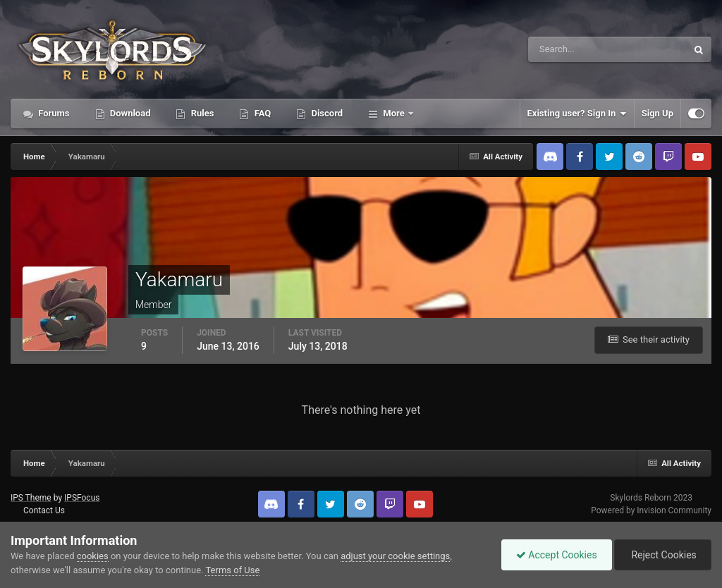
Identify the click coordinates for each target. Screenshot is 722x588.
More (394, 113)
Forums (53, 113)
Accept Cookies (557, 555)
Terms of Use (232, 570)
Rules (201, 113)
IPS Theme (31, 498)
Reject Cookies (663, 555)
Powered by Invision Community (651, 510)
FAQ (261, 113)
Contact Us (44, 510)
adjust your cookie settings (395, 556)
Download (129, 113)
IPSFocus (82, 498)
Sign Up (657, 113)
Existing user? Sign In (577, 114)
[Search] (564, 49)
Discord (326, 113)
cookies (93, 556)
